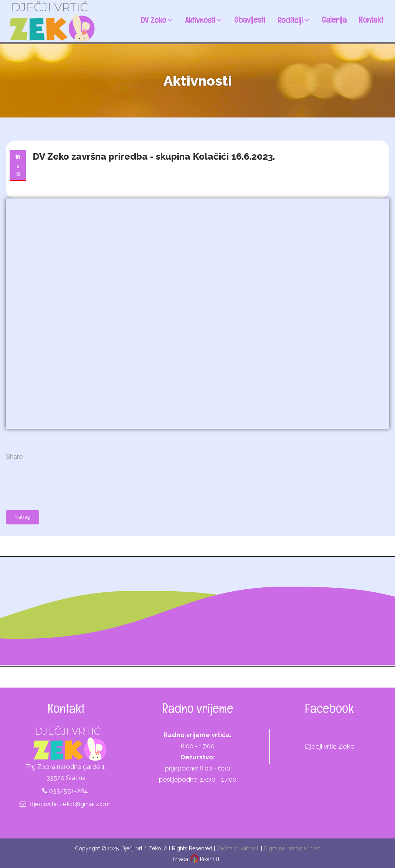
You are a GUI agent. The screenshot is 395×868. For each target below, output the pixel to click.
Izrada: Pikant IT (197, 859)
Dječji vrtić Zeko (330, 746)
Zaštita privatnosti (238, 848)
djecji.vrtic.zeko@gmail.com (70, 804)
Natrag (22, 517)
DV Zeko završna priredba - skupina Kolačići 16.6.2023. (154, 156)
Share (14, 456)
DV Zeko (157, 20)
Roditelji (293, 20)
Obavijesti (250, 20)
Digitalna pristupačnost (292, 848)
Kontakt (371, 20)
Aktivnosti (203, 20)
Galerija (334, 20)
